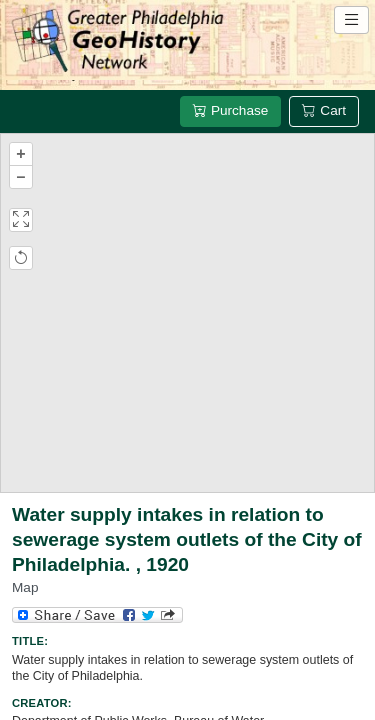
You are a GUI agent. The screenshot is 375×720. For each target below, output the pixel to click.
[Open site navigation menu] (351, 20)
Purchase (230, 110)
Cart (324, 110)
